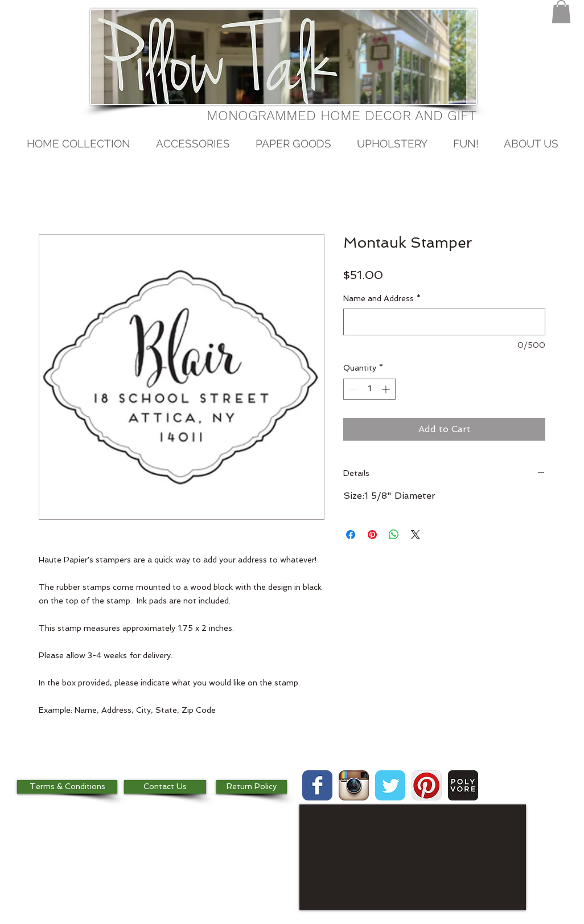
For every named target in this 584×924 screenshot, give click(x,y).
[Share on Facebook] (351, 535)
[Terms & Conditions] (67, 787)
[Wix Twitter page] (390, 785)
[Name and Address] (444, 322)
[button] (561, 12)
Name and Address (382, 298)
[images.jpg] (463, 785)
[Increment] (387, 389)
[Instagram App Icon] (354, 785)
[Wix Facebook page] (317, 785)
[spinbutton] (369, 389)
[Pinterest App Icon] (427, 785)
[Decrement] (352, 389)
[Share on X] (416, 535)
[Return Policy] (252, 787)
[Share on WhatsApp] (394, 535)
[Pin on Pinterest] (372, 535)
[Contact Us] (165, 787)
